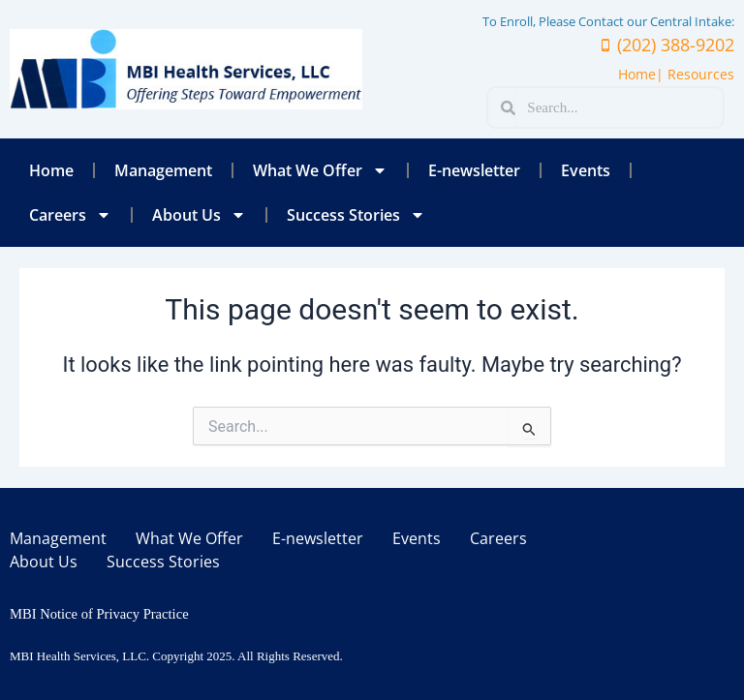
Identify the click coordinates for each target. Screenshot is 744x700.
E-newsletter (474, 170)
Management (163, 170)
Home (51, 170)
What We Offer (320, 170)
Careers (70, 215)
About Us (199, 215)
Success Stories (356, 215)
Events (586, 170)
